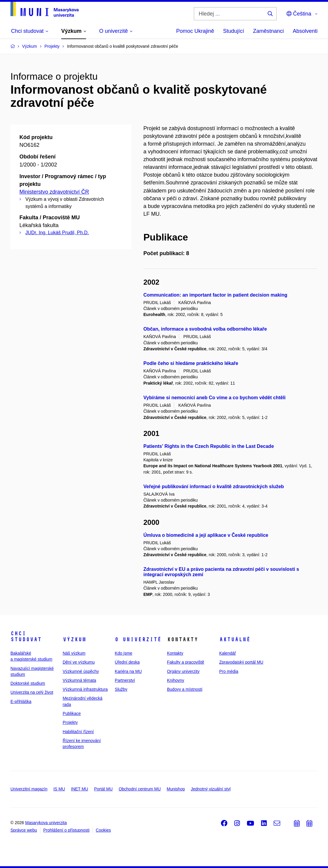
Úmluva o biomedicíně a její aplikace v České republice (206, 535)
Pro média (229, 671)
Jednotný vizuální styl (211, 789)
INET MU (80, 789)
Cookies (104, 830)
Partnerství (125, 680)
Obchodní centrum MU (140, 789)
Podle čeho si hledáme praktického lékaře (191, 363)
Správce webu (24, 830)
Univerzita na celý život (32, 692)
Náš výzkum (74, 653)
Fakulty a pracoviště (186, 662)
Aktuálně (235, 639)
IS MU (59, 789)
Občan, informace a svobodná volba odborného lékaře (205, 329)
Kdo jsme (123, 653)
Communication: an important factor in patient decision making (215, 295)
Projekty (70, 722)
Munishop (176, 789)
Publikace (72, 713)
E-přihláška (21, 702)
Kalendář (228, 653)
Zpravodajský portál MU (241, 662)
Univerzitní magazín (29, 789)
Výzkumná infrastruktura (85, 689)
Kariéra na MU (128, 671)
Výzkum (74, 639)
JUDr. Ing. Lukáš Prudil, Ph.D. (57, 233)
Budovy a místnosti (185, 689)
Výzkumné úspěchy (81, 671)
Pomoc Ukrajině (195, 31)
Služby (121, 689)
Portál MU (103, 789)
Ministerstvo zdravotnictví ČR (54, 192)
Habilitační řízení (78, 732)
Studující (234, 31)
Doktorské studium (28, 683)
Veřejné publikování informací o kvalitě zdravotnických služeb (214, 487)
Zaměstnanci (268, 31)
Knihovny (176, 680)
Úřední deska (127, 662)
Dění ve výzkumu (79, 662)
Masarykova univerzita (46, 823)
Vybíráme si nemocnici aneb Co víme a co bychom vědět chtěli (214, 398)
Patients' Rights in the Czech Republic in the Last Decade (209, 446)
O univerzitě (138, 639)
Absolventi (305, 31)
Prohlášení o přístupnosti (66, 830)
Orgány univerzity (183, 671)
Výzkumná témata (79, 680)
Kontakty (175, 653)
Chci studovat (26, 636)
